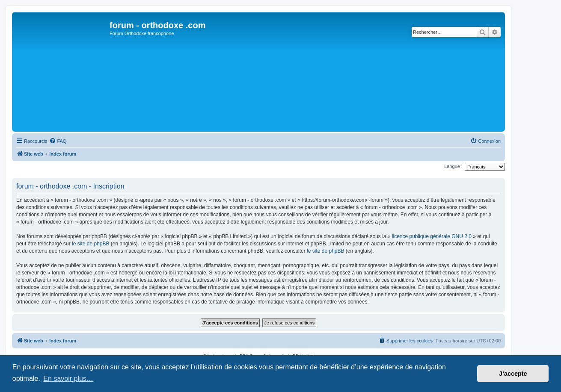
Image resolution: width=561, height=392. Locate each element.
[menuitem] (58, 141)
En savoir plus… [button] (68, 379)
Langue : (453, 166)
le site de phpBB (91, 244)
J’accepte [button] (513, 374)
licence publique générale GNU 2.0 (432, 236)
